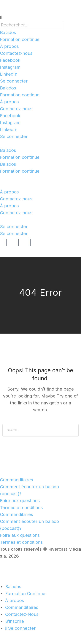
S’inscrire (15, 621)
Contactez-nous (16, 53)
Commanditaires (17, 480)
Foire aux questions (20, 501)
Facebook (10, 60)
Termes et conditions (21, 508)
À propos (9, 46)
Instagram (10, 67)
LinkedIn (9, 74)
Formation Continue (25, 594)
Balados (8, 32)
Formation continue (20, 39)
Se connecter (14, 81)
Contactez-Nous (22, 614)
